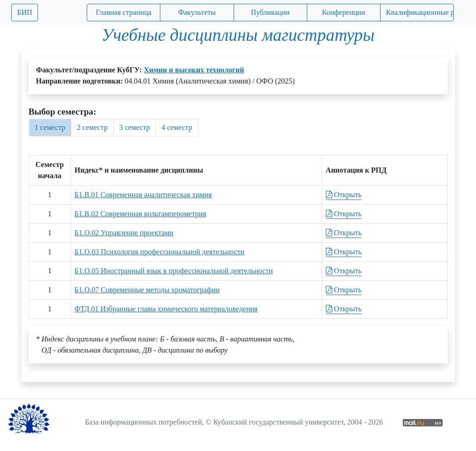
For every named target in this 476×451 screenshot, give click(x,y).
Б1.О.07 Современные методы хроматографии (147, 290)
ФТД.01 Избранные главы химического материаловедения (166, 309)
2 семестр (92, 127)
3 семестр (134, 127)
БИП (25, 12)
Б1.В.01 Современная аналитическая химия (143, 195)
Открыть (344, 195)
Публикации (270, 12)
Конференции (344, 12)
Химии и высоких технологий (194, 70)
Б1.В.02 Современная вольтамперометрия (140, 214)
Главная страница (124, 12)
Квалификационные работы (420, 12)
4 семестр (177, 127)
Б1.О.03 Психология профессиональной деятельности (160, 252)
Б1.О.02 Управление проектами (124, 233)
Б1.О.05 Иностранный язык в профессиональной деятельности (174, 271)
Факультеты (197, 12)
